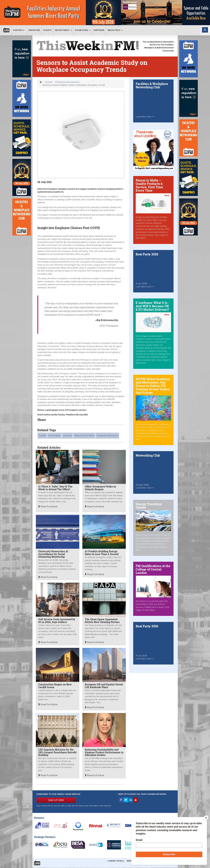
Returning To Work (84, 436)
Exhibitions (83, 30)
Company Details (116, 861)
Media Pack (115, 30)
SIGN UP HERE (56, 800)
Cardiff (42, 436)
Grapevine (34, 30)
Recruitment (63, 30)
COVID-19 (58, 242)
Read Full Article (48, 507)
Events (48, 30)
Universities (54, 436)
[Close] (206, 818)
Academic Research (107, 436)
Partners (99, 30)
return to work (58, 405)
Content (19, 30)
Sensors (67, 436)
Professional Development (67, 82)
